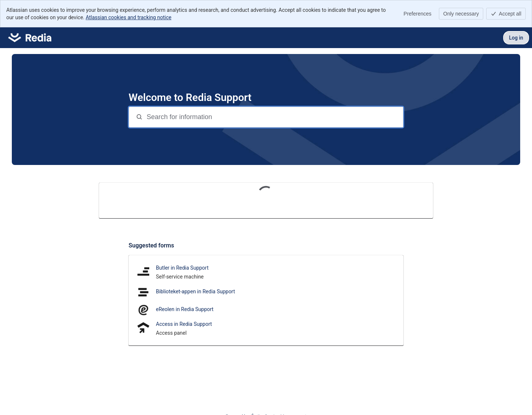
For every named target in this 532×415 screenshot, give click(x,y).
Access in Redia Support (184, 324)
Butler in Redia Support (182, 268)
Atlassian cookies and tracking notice (129, 17)
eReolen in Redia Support (185, 309)
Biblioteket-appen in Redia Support (195, 291)
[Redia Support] (30, 38)
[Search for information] (274, 117)
